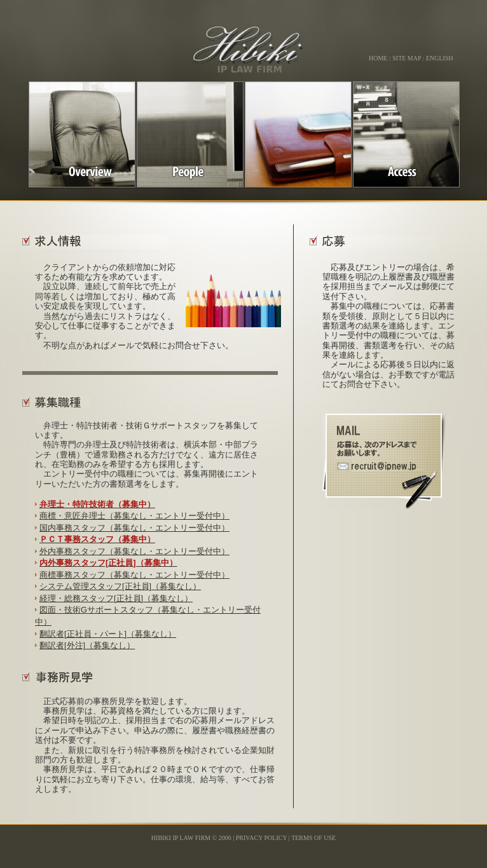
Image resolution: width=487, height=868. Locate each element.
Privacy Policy (261, 838)
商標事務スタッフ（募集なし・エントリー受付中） (134, 575)
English (440, 58)
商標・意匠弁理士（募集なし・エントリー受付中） (134, 516)
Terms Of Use (313, 838)
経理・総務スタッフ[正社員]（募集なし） (116, 598)
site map (407, 58)
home (378, 58)
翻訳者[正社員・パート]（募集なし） (108, 634)
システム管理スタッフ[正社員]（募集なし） (120, 586)
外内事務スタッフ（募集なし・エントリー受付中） (134, 551)
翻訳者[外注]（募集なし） (87, 645)
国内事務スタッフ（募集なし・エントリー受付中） (134, 528)
